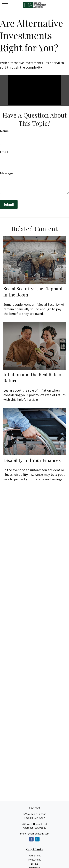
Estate (34, 864)
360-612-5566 (39, 814)
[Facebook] (31, 839)
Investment (34, 860)
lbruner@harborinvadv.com (35, 834)
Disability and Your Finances (32, 460)
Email (4, 152)
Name (4, 131)
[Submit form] (9, 204)
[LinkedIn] (37, 839)
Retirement (35, 855)
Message (6, 173)
